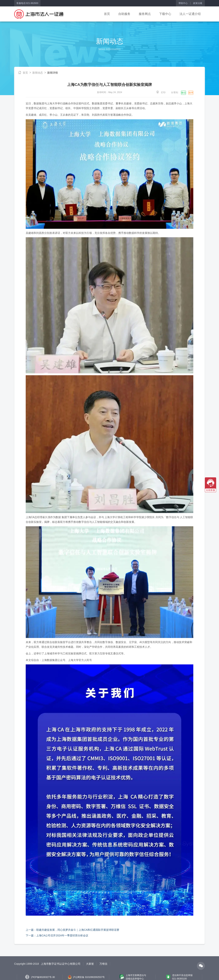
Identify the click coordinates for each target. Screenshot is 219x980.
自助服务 (124, 14)
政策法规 (198, 3)
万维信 (103, 964)
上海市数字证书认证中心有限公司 (61, 964)
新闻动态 (38, 73)
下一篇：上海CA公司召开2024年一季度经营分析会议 (57, 935)
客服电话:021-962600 (27, 3)
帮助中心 (183, 3)
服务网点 (145, 14)
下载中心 (165, 14)
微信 (183, 93)
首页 (107, 14)
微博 (191, 93)
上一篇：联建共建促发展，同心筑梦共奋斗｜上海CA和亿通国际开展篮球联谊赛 (72, 930)
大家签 (90, 964)
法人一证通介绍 (190, 14)
